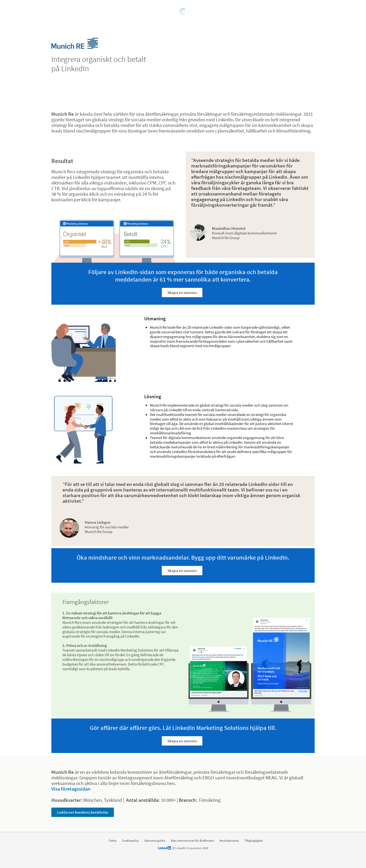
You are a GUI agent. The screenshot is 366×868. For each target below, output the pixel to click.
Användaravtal (229, 841)
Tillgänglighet (254, 841)
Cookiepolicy (130, 841)
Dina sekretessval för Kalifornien (192, 841)
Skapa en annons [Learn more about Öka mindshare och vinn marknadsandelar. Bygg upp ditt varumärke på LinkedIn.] (182, 571)
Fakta (113, 841)
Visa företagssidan (71, 789)
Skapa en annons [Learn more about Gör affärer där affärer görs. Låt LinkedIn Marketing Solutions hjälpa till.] (182, 741)
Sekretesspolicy (155, 841)
